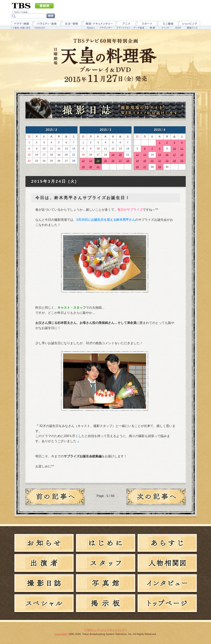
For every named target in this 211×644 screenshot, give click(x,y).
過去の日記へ (55, 498)
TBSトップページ (97, 630)
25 (105, 161)
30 (91, 167)
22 (83, 161)
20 (120, 155)
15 (160, 155)
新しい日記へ (156, 498)
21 (152, 161)
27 (120, 161)
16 (167, 155)
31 (98, 167)
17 (174, 155)
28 (128, 161)
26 (113, 161)
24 (98, 161)
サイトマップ (117, 630)
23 (91, 161)
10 (174, 149)
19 (113, 155)
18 (182, 155)
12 (137, 155)
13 (145, 155)
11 (182, 149)
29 (83, 167)
